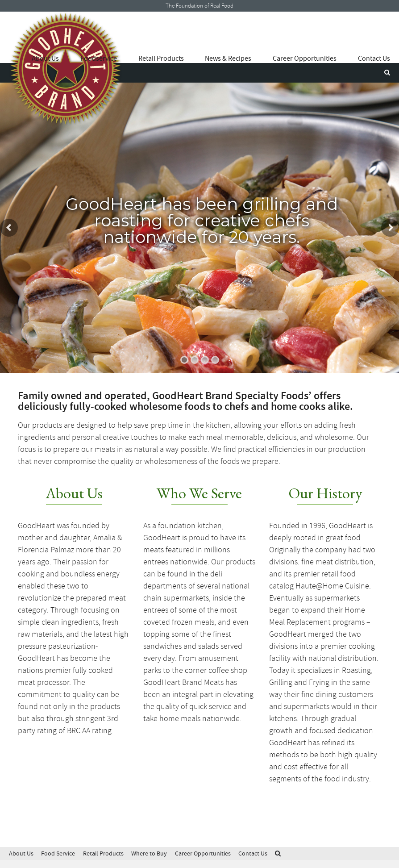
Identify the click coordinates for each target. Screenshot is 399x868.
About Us (45, 58)
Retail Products (161, 58)
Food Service (58, 853)
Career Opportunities (305, 58)
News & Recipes (228, 58)
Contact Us (374, 58)
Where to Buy (149, 853)
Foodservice (99, 58)
